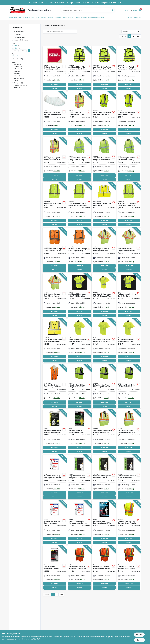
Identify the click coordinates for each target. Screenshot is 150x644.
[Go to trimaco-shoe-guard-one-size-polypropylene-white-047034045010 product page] (55, 114)
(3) (17, 76)
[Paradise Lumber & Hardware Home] (18, 10)
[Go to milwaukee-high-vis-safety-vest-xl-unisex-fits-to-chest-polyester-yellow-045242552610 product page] (104, 68)
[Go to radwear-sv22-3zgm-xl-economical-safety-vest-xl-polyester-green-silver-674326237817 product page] (55, 295)
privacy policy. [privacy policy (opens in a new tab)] (113, 637)
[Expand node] (13, 59)
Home (11, 18)
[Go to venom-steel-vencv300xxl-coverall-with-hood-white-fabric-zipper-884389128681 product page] (104, 522)
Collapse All (15, 56)
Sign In (128, 10)
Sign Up (135, 10)
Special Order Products (21, 40)
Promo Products (19, 31)
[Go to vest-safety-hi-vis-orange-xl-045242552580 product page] (55, 250)
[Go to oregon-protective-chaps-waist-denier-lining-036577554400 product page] (55, 68)
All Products (17, 35)
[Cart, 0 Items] (140, 10)
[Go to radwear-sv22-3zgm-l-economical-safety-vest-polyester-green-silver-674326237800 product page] (129, 250)
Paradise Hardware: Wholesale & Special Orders (90, 18)
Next (138, 36)
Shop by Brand (30, 18)
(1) (17, 88)
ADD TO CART (55, 84)
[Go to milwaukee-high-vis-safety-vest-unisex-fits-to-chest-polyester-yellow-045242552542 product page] (55, 204)
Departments (18, 18)
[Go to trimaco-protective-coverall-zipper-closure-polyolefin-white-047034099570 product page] (129, 477)
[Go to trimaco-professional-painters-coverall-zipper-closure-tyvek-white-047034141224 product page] (55, 522)
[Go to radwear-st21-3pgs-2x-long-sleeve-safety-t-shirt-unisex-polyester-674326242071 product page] (79, 159)
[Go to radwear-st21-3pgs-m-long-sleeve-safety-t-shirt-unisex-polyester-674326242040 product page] (129, 159)
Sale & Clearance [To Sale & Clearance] (41, 18)
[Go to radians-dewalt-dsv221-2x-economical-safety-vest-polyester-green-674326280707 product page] (79, 386)
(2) (16, 81)
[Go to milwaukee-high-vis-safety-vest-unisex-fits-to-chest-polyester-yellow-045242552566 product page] (129, 204)
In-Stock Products (19, 37)
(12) (18, 67)
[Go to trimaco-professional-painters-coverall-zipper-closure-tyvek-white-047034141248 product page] (55, 477)
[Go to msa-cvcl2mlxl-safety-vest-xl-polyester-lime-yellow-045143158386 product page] (104, 204)
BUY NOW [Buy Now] (55, 88)
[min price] (15, 51)
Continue (139, 635)
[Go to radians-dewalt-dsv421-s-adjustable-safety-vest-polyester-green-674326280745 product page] (104, 114)
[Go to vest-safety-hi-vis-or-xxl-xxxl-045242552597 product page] (79, 250)
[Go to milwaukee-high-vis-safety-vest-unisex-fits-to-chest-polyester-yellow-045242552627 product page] (129, 68)
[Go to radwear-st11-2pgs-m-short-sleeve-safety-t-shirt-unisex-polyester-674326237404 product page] (129, 295)
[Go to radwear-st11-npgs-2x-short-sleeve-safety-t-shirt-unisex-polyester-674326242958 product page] (79, 341)
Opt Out (139, 640)
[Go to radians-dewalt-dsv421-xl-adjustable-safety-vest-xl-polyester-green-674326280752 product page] (129, 114)
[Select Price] (29, 51)
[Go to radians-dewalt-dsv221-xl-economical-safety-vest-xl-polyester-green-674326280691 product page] (129, 386)
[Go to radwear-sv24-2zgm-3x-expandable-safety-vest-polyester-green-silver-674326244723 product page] (79, 114)
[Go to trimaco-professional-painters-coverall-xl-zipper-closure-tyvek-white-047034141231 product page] (79, 522)
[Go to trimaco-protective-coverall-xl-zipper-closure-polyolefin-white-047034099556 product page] (104, 477)
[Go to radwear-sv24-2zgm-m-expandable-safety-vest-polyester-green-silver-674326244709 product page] (55, 159)
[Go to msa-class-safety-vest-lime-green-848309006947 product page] (55, 341)
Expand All (22, 56)
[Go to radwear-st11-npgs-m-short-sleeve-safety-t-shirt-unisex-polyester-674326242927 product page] (129, 341)
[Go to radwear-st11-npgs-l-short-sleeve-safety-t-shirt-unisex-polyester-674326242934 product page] (104, 341)
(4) (17, 74)
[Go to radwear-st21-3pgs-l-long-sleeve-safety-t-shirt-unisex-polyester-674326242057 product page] (104, 159)
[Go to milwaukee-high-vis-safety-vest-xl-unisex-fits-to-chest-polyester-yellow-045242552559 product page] (79, 204)
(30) (18, 64)
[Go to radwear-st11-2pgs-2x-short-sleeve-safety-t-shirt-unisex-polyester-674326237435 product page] (79, 295)
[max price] (23, 51)
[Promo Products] (13, 31)
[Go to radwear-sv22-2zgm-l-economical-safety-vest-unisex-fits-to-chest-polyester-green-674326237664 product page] (104, 432)
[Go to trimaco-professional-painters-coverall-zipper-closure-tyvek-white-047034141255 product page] (55, 432)
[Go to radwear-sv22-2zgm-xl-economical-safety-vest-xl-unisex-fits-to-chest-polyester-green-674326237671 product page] (129, 432)
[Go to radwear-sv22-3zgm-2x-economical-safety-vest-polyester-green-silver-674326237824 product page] (104, 250)
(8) (18, 69)
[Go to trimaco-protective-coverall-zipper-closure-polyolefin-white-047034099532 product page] (79, 477)
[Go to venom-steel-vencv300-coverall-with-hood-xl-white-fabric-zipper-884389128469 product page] (55, 568)
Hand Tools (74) (18, 59)
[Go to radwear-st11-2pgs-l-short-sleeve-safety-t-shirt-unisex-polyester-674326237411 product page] (104, 295)
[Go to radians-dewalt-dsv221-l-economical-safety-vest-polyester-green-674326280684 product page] (104, 386)
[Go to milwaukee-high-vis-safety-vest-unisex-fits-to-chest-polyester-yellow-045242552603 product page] (79, 68)
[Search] (113, 10)
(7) (17, 71)
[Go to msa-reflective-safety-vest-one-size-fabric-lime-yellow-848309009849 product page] (55, 386)
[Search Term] (88, 10)
